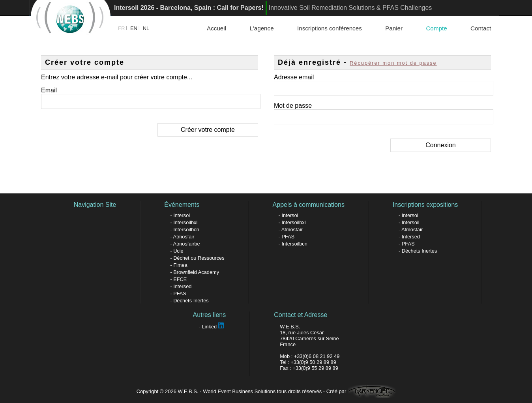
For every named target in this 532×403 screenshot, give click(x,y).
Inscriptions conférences (330, 28)
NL (146, 28)
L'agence (261, 28)
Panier (394, 28)
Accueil (216, 28)
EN (134, 28)
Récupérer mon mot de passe (393, 63)
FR (121, 28)
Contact (481, 28)
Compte (436, 28)
